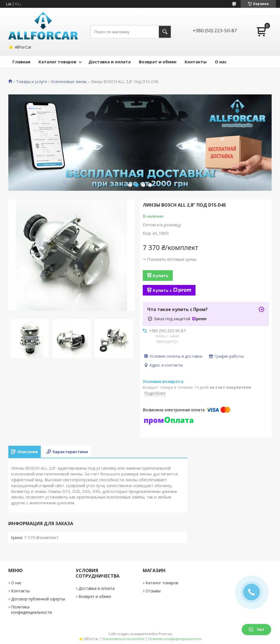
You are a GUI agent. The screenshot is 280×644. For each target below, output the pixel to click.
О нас (221, 62)
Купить (161, 275)
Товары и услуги (31, 82)
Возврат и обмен (158, 62)
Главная (21, 62)
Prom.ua (165, 634)
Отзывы (153, 591)
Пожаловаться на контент (123, 639)
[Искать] (165, 32)
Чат (256, 629)
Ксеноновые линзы (69, 82)
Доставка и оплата (110, 62)
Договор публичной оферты (38, 599)
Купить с (172, 290)
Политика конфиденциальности (31, 610)
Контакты (196, 62)
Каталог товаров (57, 62)
